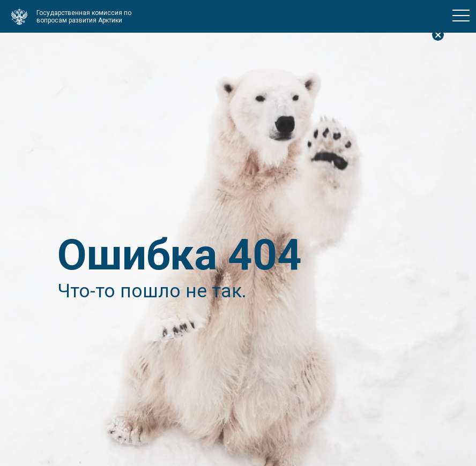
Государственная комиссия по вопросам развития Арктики (84, 17)
